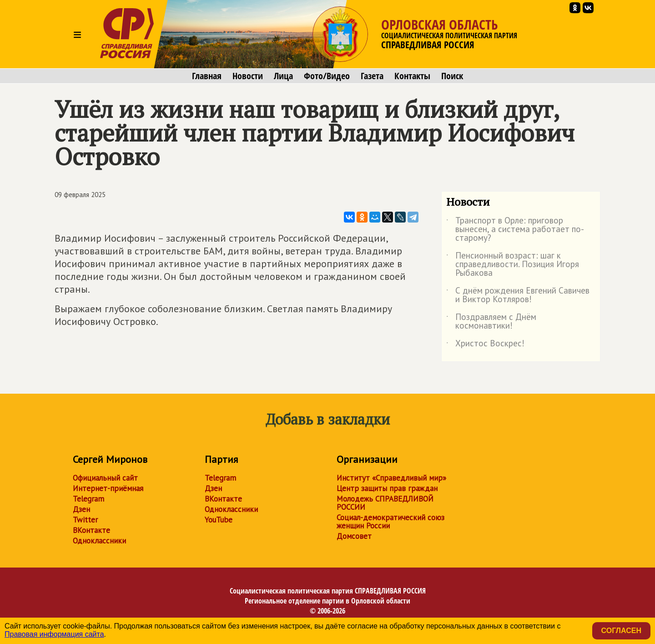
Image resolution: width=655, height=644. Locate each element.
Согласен (621, 631)
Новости (248, 76)
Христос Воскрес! (485, 345)
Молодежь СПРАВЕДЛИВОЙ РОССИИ (385, 503)
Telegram (88, 499)
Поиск (452, 76)
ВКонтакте (91, 530)
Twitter (85, 520)
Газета (372, 76)
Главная (207, 76)
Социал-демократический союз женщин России (390, 522)
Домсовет (354, 536)
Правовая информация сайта (54, 634)
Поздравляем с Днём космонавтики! (491, 322)
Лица (283, 76)
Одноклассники (99, 541)
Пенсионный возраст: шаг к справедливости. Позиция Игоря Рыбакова (513, 265)
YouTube (219, 520)
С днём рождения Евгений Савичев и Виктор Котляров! (518, 295)
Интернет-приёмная (108, 488)
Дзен (81, 509)
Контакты (412, 76)
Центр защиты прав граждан (387, 488)
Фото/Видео (327, 76)
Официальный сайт (105, 478)
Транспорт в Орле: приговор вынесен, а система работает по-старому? (515, 230)
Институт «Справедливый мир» (391, 478)
